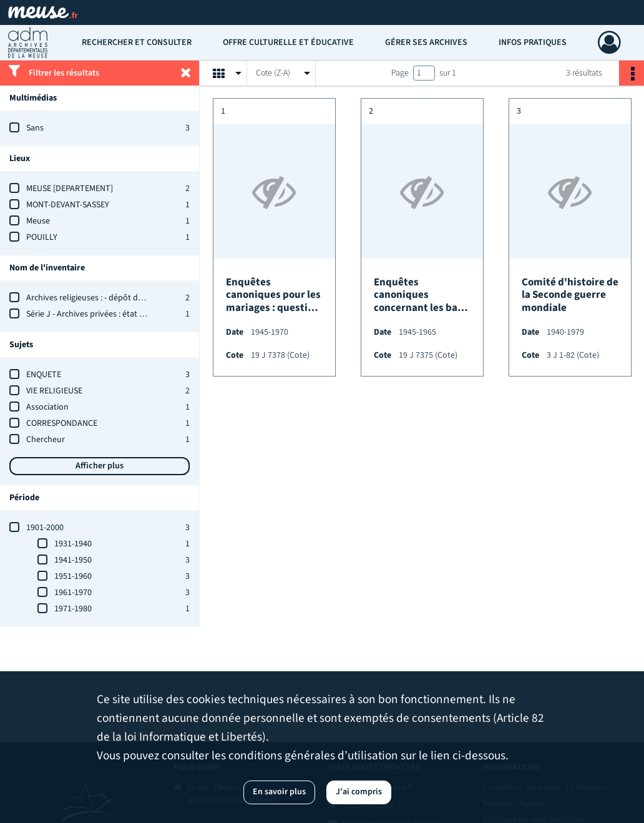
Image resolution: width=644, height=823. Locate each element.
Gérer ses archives (426, 42)
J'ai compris (359, 792)
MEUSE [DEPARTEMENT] (70, 189)
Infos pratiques (533, 42)
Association (47, 407)
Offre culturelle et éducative (288, 42)
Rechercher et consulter (137, 42)
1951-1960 (73, 576)
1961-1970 (73, 593)
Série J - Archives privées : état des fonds (101, 314)
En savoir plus (279, 792)
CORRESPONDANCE (62, 423)
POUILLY (42, 237)
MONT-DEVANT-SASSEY (68, 205)
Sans (35, 128)
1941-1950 (73, 560)
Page (400, 73)
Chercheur (46, 440)
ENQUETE (44, 375)
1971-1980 (73, 609)
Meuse (38, 221)
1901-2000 (45, 528)
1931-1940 (73, 544)
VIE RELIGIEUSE (54, 391)
